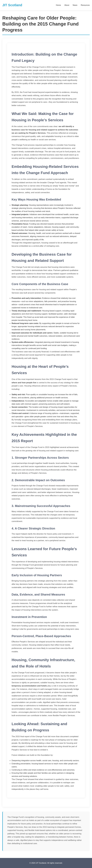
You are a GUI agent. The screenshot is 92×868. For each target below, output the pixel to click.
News (75, 5)
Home (58, 5)
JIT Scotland (12, 5)
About (67, 5)
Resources (85, 5)
